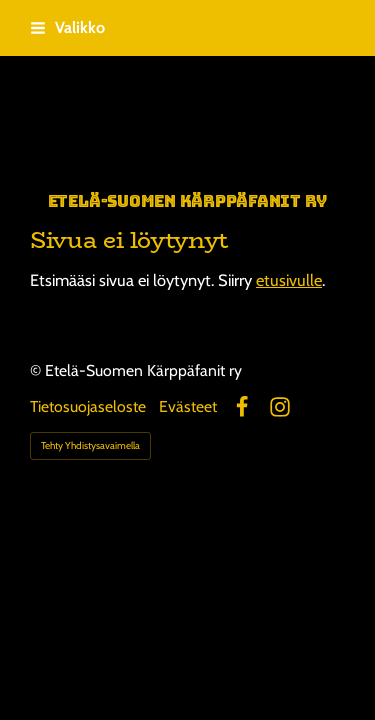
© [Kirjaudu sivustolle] (37, 370)
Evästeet (188, 407)
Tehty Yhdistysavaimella (90, 445)
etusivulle (289, 280)
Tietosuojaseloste (88, 407)
